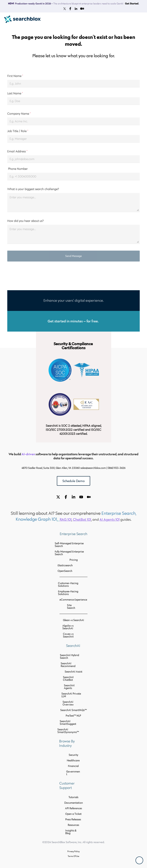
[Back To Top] (139, 860)
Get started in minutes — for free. (73, 321)
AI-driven (28, 454)
